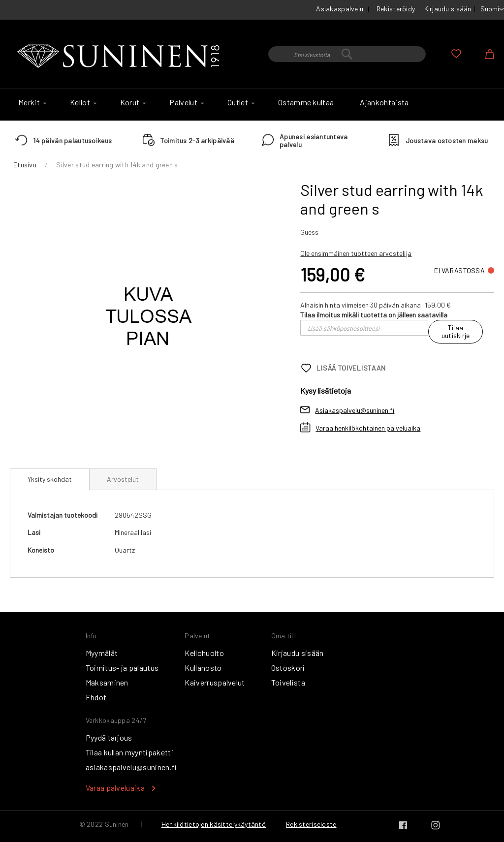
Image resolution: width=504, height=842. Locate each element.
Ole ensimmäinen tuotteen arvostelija (356, 253)
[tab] (50, 479)
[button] (492, 9)
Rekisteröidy (396, 9)
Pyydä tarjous (109, 737)
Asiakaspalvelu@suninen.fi (355, 410)
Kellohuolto (204, 653)
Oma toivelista (456, 54)
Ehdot (96, 697)
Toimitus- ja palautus (122, 668)
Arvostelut (123, 479)
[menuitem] (31, 102)
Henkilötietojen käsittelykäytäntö (214, 824)
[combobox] (347, 54)
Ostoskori (288, 668)
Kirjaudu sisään (448, 9)
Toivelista (288, 682)
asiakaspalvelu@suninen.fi (131, 767)
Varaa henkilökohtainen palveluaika (368, 428)
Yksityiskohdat (50, 479)
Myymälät (102, 653)
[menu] (252, 105)
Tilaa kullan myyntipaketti (129, 752)
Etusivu (25, 165)
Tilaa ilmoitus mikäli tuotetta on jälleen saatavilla (374, 315)
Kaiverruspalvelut (215, 682)
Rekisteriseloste (311, 824)
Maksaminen (107, 682)
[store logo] (121, 57)
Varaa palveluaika (115, 788)
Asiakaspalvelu (340, 9)
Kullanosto (203, 668)
